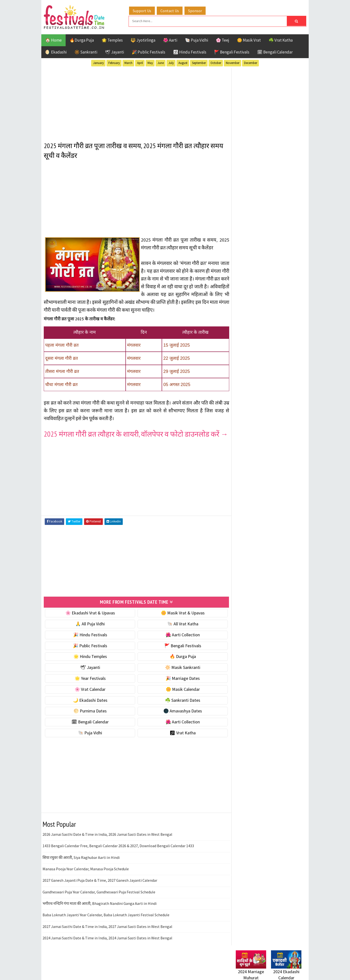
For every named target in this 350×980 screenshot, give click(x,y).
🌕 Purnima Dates (89, 718)
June (161, 63)
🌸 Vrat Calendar (89, 697)
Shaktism (270, 525)
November (233, 63)
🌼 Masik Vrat (249, 40)
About (239, 642)
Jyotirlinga (247, 508)
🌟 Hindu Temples (89, 664)
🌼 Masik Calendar (180, 697)
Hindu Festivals (250, 499)
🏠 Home (53, 40)
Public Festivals (251, 516)
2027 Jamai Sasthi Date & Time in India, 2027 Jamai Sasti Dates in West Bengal (107, 934)
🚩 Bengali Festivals (232, 52)
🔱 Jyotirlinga (143, 40)
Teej (240, 533)
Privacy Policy (246, 667)
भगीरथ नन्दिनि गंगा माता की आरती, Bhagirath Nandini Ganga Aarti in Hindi (100, 911)
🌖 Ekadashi (56, 52)
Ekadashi (283, 490)
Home (239, 634)
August (183, 63)
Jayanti (278, 499)
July (171, 63)
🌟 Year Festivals (89, 686)
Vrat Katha (282, 533)
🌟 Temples (112, 40)
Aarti (276, 482)
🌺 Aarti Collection (180, 642)
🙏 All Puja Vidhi (89, 631)
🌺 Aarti (170, 40)
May (150, 63)
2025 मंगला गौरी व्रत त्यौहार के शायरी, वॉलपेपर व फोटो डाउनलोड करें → (131, 437)
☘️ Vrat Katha (281, 40)
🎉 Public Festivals (149, 52)
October (216, 63)
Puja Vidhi (282, 516)
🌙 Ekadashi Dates (89, 707)
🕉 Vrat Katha (180, 740)
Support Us (142, 10)
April (140, 63)
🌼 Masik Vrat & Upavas (180, 620)
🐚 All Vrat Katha (180, 631)
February (114, 63)
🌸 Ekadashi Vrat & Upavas (89, 620)
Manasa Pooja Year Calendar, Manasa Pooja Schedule (86, 876)
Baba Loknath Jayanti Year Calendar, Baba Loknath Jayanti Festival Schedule (106, 922)
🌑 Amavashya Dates (180, 718)
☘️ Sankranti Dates (180, 707)
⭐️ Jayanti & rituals (253, 313)
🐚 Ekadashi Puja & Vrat (257, 293)
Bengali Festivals (252, 490)
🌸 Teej (223, 40)
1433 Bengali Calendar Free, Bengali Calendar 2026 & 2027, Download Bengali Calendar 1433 (118, 853)
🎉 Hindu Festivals (89, 642)
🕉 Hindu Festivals (190, 52)
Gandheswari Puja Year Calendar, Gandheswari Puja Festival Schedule (99, 899)
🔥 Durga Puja (180, 664)
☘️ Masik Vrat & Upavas (257, 303)
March (128, 63)
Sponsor (195, 10)
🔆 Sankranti (86, 52)
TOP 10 (290, 525)
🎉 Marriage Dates (180, 686)
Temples (258, 533)
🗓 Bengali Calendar (275, 52)
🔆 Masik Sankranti (180, 675)
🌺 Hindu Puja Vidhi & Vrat (259, 324)
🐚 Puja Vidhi (197, 40)
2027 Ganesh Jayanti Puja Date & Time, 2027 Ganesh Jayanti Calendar (100, 888)
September (199, 63)
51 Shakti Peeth (250, 482)
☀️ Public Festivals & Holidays (262, 334)
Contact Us (170, 10)
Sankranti (245, 525)
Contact (241, 651)
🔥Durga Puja (82, 40)
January (98, 63)
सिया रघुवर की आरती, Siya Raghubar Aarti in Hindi (81, 865)
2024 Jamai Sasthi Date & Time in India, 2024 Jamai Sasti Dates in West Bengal (107, 945)
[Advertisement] (135, 102)
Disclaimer (243, 659)
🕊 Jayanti (114, 52)
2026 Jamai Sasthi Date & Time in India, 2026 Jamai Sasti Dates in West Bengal (107, 842)
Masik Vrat (274, 508)
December (251, 63)
